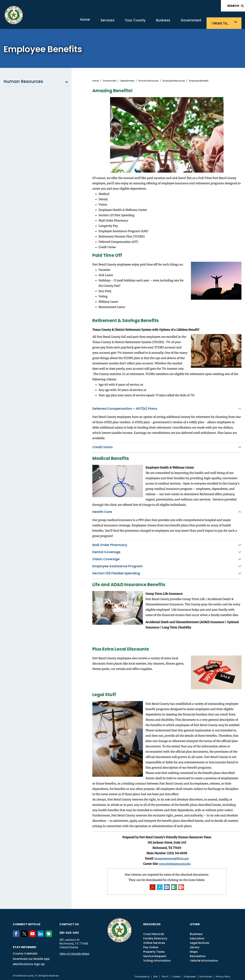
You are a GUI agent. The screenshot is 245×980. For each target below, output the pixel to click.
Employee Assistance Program (118, 565)
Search (233, 6)
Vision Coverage (106, 558)
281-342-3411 (69, 932)
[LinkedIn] (41, 935)
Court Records (154, 933)
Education (197, 937)
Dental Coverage (106, 551)
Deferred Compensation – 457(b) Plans (125, 407)
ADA (155, 975)
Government (188, 22)
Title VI (165, 975)
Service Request (155, 955)
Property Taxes (154, 950)
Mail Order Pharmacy (110, 544)
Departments (127, 80)
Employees (190, 975)
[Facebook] (17, 935)
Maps (194, 950)
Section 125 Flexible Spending (116, 572)
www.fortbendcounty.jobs (175, 863)
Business (156, 22)
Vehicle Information (204, 959)
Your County (125, 22)
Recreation (198, 955)
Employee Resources (174, 80)
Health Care (102, 510)
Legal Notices (200, 942)
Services (93, 22)
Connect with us (27, 923)
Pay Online (151, 946)
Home (67, 22)
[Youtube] (33, 935)
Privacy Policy (223, 975)
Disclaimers (206, 975)
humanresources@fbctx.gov (172, 857)
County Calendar (25, 952)
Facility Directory (155, 937)
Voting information (157, 959)
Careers (176, 975)
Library (195, 946)
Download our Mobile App (31, 958)
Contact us (69, 923)
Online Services (154, 942)
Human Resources (36, 80)
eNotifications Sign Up (29, 963)
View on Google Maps (74, 952)
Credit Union (103, 446)
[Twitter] (25, 935)
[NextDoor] (49, 935)
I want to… (222, 22)
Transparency (142, 975)
